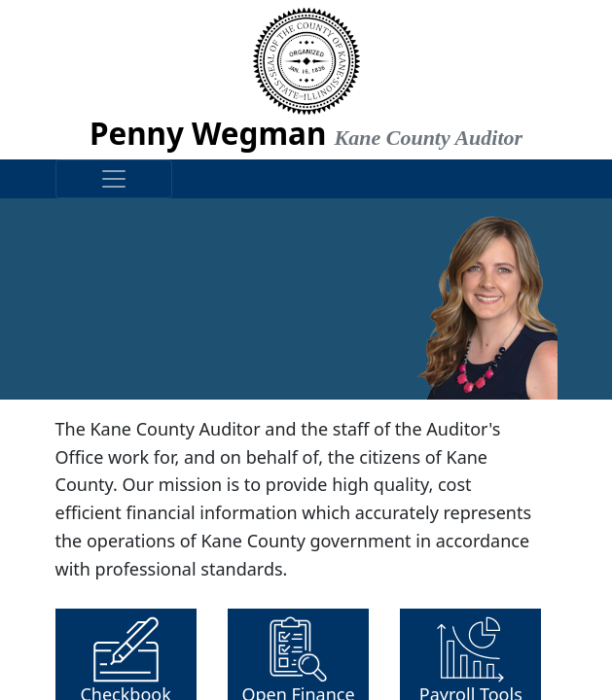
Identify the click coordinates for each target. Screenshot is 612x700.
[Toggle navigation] (114, 179)
